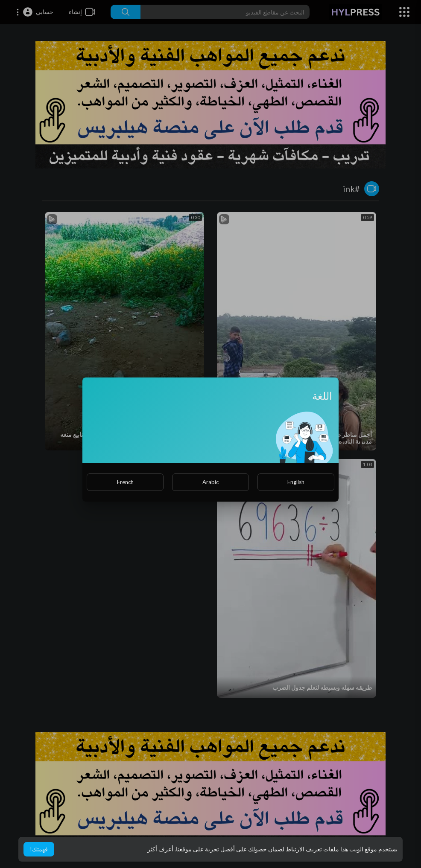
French (125, 482)
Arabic (210, 482)
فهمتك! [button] (39, 849)
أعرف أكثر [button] (160, 849)
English (296, 482)
